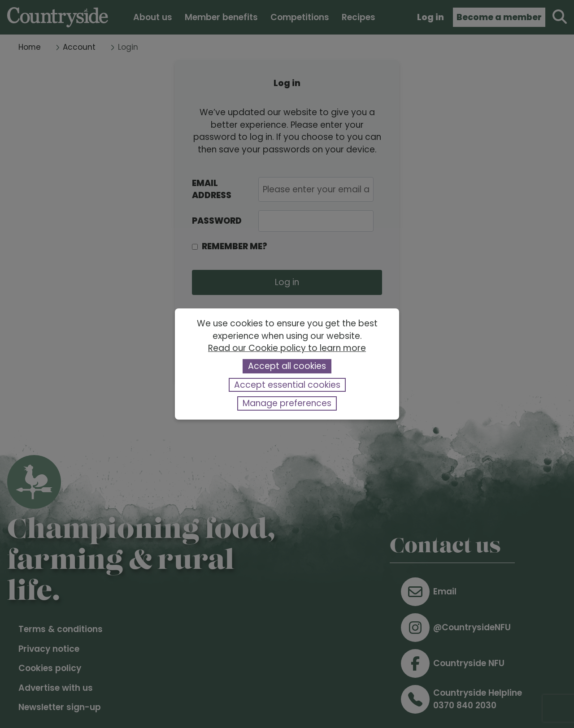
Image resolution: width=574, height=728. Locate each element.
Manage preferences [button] (287, 403)
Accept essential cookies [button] (287, 385)
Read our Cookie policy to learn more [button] (287, 348)
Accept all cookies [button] (287, 366)
